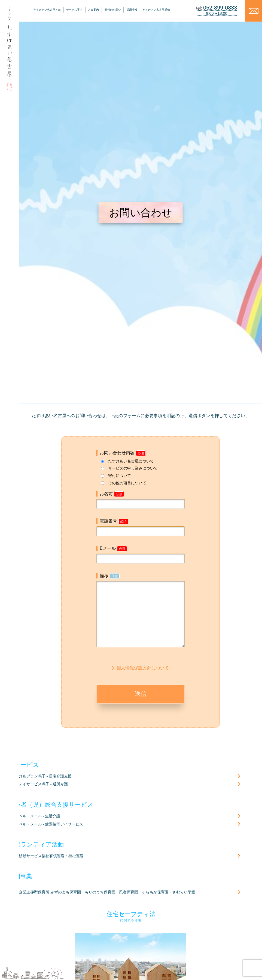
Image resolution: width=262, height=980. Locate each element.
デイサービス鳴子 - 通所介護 (43, 784)
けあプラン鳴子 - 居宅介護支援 (45, 776)
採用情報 (132, 10)
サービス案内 (74, 10)
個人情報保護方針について (143, 668)
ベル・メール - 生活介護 (39, 816)
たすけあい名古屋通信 (156, 10)
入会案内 (93, 10)
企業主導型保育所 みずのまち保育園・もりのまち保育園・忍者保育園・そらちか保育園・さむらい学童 (107, 892)
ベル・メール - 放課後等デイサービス (51, 824)
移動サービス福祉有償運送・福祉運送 (51, 856)
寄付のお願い (113, 10)
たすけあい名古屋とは (47, 10)
